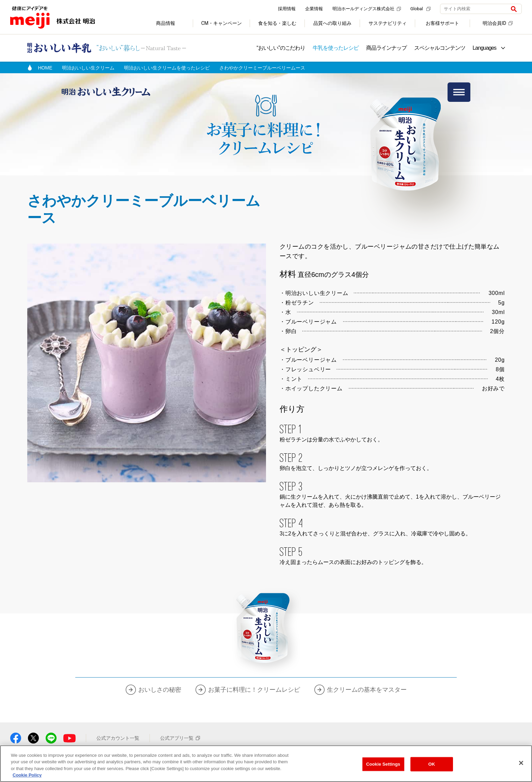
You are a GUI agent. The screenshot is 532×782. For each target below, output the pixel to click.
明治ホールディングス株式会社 (367, 9)
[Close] (521, 763)
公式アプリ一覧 (180, 738)
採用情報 (287, 9)
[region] (266, 764)
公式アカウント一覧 (118, 738)
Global (420, 9)
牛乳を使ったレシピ (335, 48)
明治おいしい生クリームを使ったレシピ (167, 68)
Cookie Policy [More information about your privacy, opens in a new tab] (27, 775)
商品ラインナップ (386, 48)
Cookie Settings (383, 764)
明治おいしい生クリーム (88, 68)
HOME (45, 68)
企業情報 (314, 9)
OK (432, 764)
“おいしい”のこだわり (281, 48)
